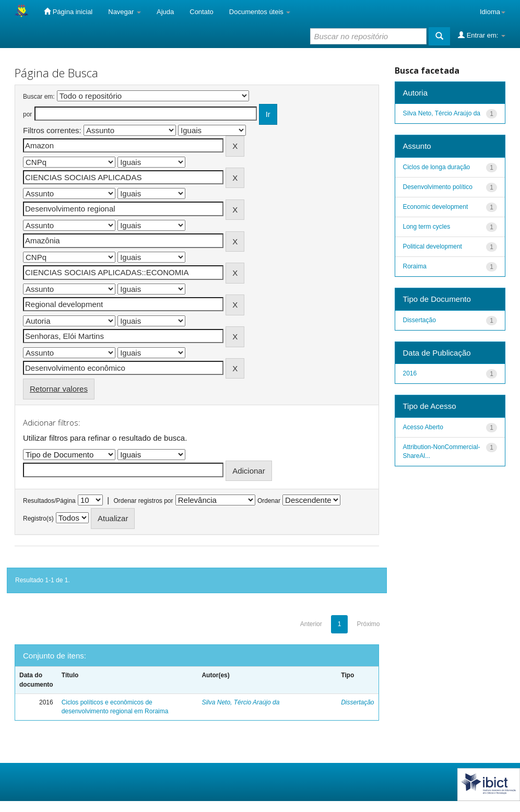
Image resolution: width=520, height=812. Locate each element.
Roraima (415, 266)
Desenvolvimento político (438, 187)
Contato (202, 12)
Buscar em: (39, 97)
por (27, 114)
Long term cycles (427, 227)
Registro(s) (38, 519)
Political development (433, 246)
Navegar (125, 12)
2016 (410, 373)
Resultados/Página (49, 501)
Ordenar (269, 501)
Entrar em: (482, 35)
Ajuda (165, 12)
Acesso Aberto (423, 427)
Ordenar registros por (143, 501)
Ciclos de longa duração (437, 167)
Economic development (436, 207)
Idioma (493, 12)
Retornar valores (59, 389)
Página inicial (68, 11)
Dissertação (357, 702)
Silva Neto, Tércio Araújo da (240, 702)
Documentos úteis (260, 12)
